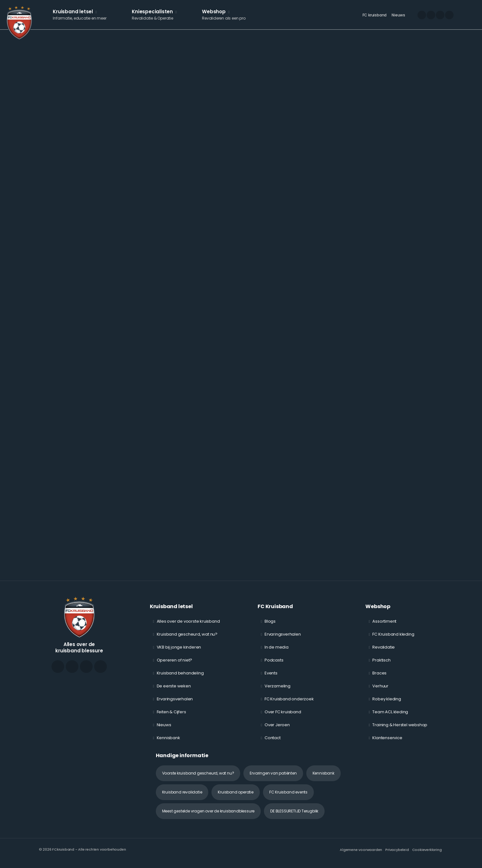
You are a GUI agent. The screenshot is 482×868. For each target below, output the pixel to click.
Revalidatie (384, 651)
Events (271, 677)
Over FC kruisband (283, 716)
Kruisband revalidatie (182, 796)
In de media (277, 651)
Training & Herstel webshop (400, 729)
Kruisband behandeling (180, 677)
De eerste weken (174, 690)
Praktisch (381, 664)
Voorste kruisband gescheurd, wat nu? (198, 777)
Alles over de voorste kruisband (188, 625)
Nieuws (398, 18)
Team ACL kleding (390, 716)
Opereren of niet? (175, 664)
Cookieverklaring (427, 854)
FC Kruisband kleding (393, 638)
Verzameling (278, 690)
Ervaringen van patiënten (273, 777)
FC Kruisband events (288, 796)
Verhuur (380, 690)
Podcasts (274, 664)
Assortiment (384, 625)
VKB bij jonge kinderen (179, 651)
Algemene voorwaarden (361, 854)
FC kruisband (375, 18)
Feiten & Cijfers (171, 716)
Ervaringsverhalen (175, 703)
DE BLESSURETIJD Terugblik (294, 815)
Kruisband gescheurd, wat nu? (187, 638)
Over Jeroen (277, 729)
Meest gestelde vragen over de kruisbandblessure (208, 815)
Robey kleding (387, 703)
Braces (379, 677)
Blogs (270, 625)
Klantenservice (387, 742)
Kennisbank (168, 742)
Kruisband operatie (235, 796)
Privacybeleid (397, 854)
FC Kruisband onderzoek (289, 703)
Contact (273, 742)
